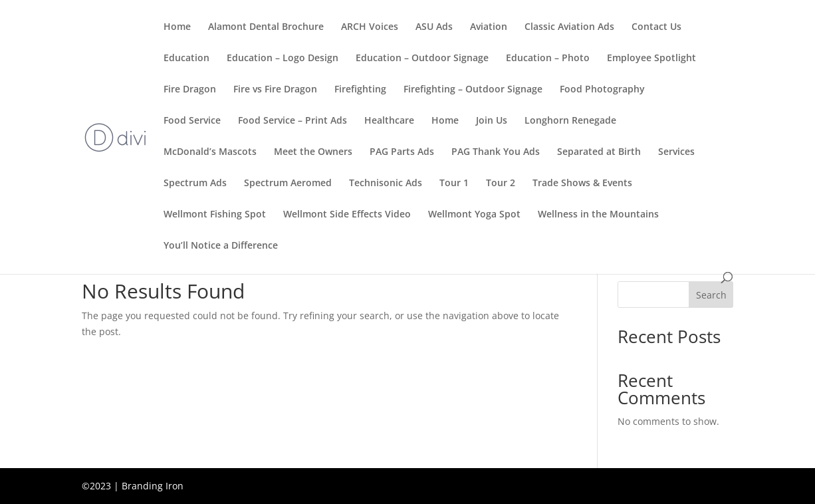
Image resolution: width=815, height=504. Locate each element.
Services (676, 152)
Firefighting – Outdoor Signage (473, 90)
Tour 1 (454, 184)
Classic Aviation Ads (569, 27)
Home (177, 27)
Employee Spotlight (651, 59)
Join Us (492, 121)
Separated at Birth (599, 152)
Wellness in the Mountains (598, 215)
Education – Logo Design (283, 59)
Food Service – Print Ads (292, 121)
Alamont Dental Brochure (266, 27)
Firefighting (360, 90)
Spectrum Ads (195, 184)
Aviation (489, 27)
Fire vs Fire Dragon (275, 90)
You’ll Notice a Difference (221, 246)
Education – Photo (548, 59)
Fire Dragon (190, 90)
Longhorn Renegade (570, 121)
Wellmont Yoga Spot (474, 215)
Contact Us (656, 27)
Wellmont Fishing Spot (215, 215)
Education (186, 59)
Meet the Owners (313, 152)
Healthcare (389, 121)
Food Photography (602, 90)
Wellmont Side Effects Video (347, 215)
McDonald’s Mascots (210, 152)
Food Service (192, 121)
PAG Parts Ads (402, 152)
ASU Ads (434, 27)
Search (711, 295)
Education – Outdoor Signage (422, 59)
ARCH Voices (370, 27)
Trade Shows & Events (582, 184)
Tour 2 (501, 184)
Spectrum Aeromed (288, 184)
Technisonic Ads (386, 184)
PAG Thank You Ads (496, 152)
